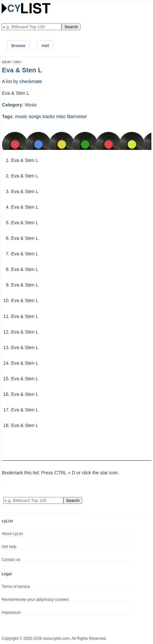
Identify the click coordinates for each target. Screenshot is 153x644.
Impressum (11, 613)
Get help (9, 547)
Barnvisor (77, 116)
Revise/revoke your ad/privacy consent (35, 600)
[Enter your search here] (32, 27)
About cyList (12, 534)
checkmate (31, 81)
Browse (18, 46)
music (21, 116)
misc (61, 116)
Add (45, 46)
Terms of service (16, 587)
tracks (49, 116)
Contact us (11, 560)
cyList (6, 62)
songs (35, 116)
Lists (17, 62)
